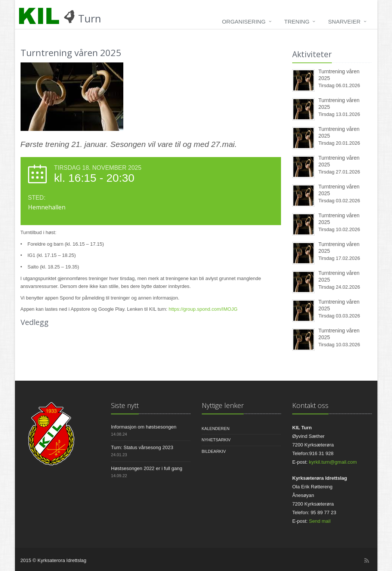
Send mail (320, 521)
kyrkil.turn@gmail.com (333, 462)
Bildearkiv (214, 451)
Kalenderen (216, 429)
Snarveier (344, 22)
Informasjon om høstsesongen (144, 427)
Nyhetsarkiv (216, 440)
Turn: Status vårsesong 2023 (142, 447)
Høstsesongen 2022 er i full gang (147, 468)
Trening (297, 22)
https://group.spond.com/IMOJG (203, 309)
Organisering (244, 22)
